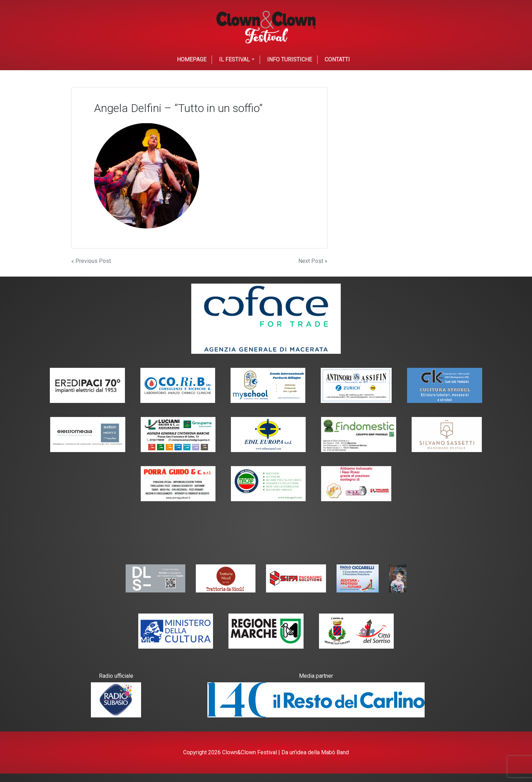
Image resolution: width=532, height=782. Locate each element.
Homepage (192, 59)
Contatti (337, 59)
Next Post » (313, 261)
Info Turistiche (290, 59)
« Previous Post (91, 261)
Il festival (234, 59)
